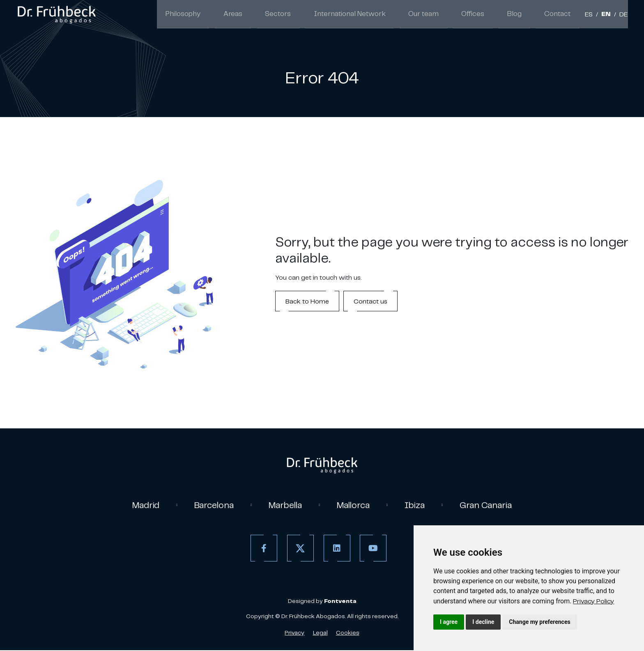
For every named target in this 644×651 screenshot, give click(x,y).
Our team (442, 15)
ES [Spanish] (589, 16)
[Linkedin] (335, 549)
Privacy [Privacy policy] (294, 633)
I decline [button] (483, 622)
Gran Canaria (491, 505)
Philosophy (226, 15)
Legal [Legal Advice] (320, 633)
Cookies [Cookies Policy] (348, 633)
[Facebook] (262, 549)
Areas (270, 15)
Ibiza (419, 505)
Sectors (310, 15)
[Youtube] (372, 549)
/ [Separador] (597, 16)
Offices (485, 15)
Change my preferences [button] (539, 622)
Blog (522, 15)
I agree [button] (449, 622)
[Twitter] (299, 549)
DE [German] (624, 16)
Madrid (140, 505)
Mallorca (355, 505)
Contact (560, 15)
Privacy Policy (593, 601)
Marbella (284, 505)
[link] (593, 601)
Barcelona (210, 505)
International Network (374, 15)
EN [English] (606, 16)
